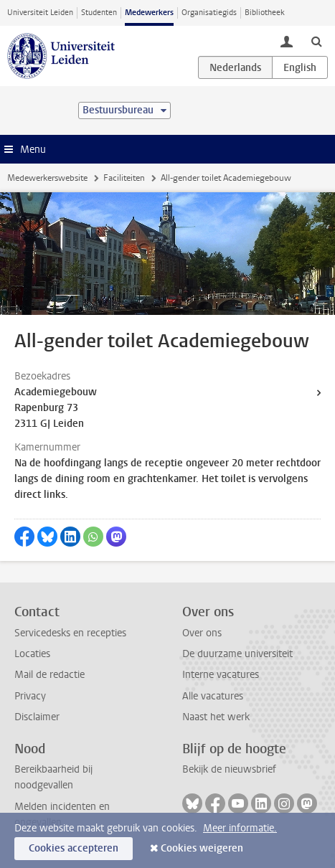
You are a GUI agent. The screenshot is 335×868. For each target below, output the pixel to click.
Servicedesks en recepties (70, 633)
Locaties (32, 654)
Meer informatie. (240, 828)
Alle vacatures (213, 696)
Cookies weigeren (202, 848)
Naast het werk (216, 717)
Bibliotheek (265, 13)
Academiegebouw (56, 392)
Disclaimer (37, 717)
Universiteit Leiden (40, 13)
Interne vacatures (221, 675)
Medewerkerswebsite (47, 178)
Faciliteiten (124, 178)
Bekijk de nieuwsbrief (229, 769)
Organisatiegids (209, 13)
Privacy (30, 696)
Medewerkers (149, 13)
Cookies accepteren (74, 848)
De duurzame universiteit (237, 654)
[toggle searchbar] (316, 41)
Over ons (202, 633)
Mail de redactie (49, 675)
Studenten (99, 13)
